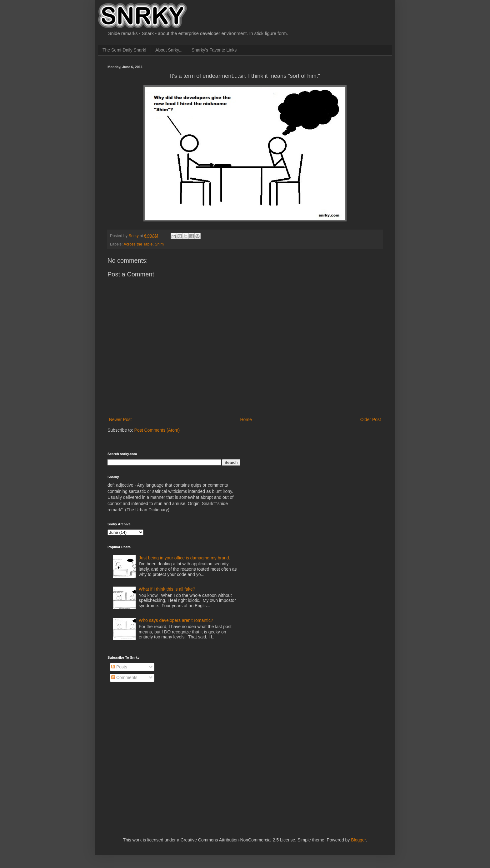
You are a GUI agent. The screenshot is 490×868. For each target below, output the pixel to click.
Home (246, 419)
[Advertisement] (298, 491)
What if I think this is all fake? (167, 589)
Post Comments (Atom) (157, 430)
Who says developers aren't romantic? (176, 620)
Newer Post (120, 419)
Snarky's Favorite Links (214, 50)
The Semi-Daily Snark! (124, 50)
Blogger (358, 840)
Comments (124, 677)
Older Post (371, 419)
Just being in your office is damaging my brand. (184, 558)
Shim (159, 244)
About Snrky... (169, 50)
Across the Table (138, 244)
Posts (119, 667)
